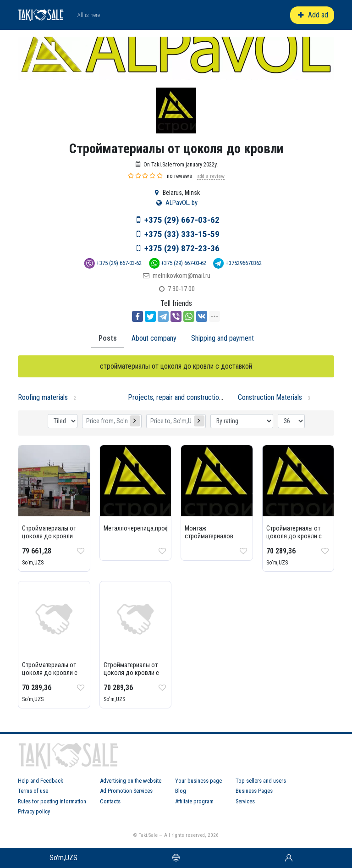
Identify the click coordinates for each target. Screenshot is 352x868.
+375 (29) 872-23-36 (182, 248)
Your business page (198, 781)
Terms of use (33, 791)
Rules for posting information (52, 801)
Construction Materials (270, 397)
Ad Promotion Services (126, 791)
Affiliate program (194, 801)
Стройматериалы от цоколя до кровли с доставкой (294, 536)
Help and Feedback (41, 781)
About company (154, 338)
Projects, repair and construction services (188, 397)
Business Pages (254, 791)
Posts (108, 338)
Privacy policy (34, 811)
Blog (181, 791)
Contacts (110, 801)
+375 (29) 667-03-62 (182, 220)
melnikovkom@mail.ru (181, 276)
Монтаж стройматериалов (209, 532)
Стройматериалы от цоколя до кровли (49, 532)
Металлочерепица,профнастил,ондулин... (160, 528)
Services (245, 801)
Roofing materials (43, 397)
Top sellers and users (261, 781)
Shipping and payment (223, 338)
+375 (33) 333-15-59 (182, 234)
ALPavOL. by (181, 203)
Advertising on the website (131, 781)
